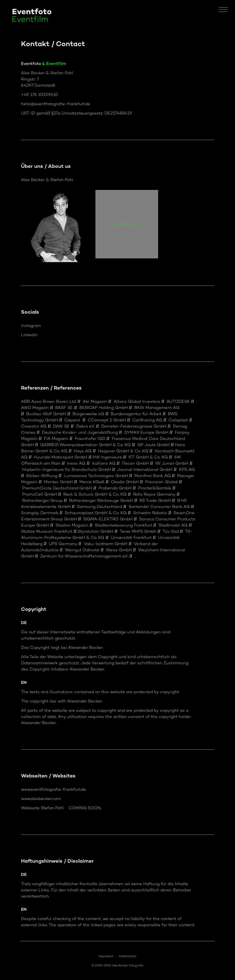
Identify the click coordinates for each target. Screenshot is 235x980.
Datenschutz (127, 956)
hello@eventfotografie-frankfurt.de (56, 104)
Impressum (106, 956)
